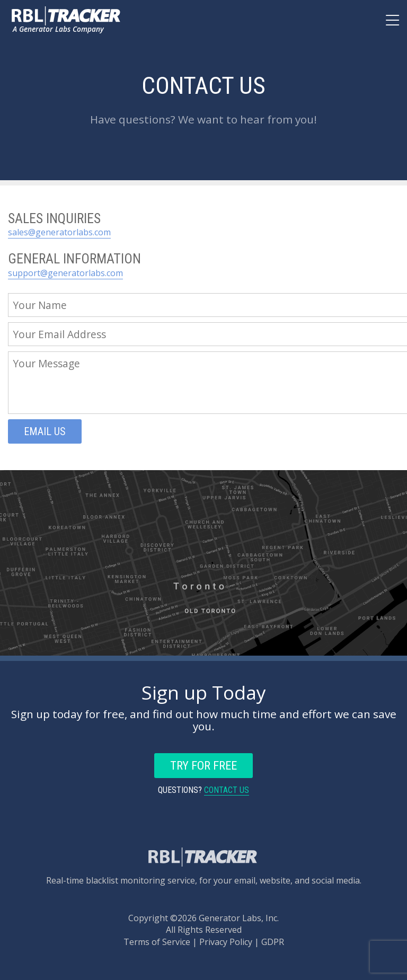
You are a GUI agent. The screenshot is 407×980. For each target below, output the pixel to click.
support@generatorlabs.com (65, 273)
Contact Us (227, 790)
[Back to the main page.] (67, 16)
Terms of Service (157, 942)
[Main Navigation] (392, 23)
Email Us (45, 431)
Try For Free (203, 765)
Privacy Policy (226, 942)
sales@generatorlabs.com (59, 232)
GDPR (273, 942)
